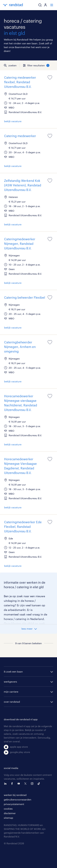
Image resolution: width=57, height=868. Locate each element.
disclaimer (10, 813)
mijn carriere (11, 692)
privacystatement (14, 804)
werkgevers (10, 682)
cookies (8, 809)
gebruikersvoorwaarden (18, 799)
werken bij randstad (15, 795)
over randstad (12, 702)
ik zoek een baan (13, 672)
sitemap (8, 818)
